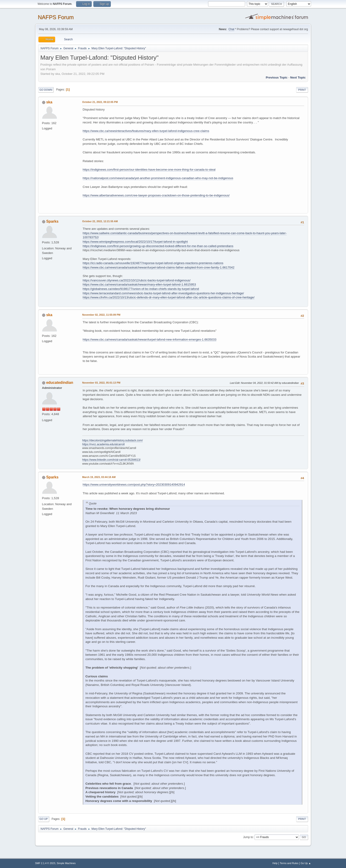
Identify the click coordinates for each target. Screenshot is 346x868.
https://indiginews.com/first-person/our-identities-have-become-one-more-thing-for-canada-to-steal (149, 170)
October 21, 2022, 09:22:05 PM (100, 102)
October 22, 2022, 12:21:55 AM (100, 221)
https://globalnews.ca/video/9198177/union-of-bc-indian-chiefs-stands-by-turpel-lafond (141, 289)
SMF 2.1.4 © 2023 (45, 863)
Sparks (52, 221)
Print (302, 90)
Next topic (298, 77)
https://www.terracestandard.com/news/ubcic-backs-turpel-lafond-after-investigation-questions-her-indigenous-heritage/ (163, 293)
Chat (231, 29)
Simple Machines (66, 863)
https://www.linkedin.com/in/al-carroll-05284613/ (112, 460)
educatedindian (60, 383)
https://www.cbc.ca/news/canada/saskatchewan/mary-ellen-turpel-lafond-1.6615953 (139, 284)
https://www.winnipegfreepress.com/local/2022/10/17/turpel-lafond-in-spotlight (135, 242)
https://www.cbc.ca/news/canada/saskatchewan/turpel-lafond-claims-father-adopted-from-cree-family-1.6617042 (159, 267)
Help (275, 863)
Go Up (44, 819)
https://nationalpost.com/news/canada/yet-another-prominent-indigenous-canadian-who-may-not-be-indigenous (158, 178)
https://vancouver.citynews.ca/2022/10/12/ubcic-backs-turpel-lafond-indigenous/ (137, 280)
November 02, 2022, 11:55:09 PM (101, 315)
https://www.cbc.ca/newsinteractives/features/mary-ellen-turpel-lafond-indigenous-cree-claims (146, 131)
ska (49, 102)
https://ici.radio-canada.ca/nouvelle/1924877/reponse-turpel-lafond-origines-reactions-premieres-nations (153, 263)
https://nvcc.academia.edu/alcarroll (104, 444)
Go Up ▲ (306, 863)
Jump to (248, 837)
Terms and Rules (289, 863)
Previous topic (277, 77)
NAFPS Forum (56, 17)
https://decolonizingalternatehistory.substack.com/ (113, 440)
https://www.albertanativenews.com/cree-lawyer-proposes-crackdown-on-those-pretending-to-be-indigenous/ (156, 195)
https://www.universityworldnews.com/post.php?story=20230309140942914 (134, 485)
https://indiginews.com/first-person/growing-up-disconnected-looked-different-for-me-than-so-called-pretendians (158, 246)
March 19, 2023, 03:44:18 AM (99, 477)
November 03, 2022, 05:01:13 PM (101, 383)
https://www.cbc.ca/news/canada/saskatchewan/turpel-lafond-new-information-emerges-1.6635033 (150, 339)
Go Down (46, 90)
